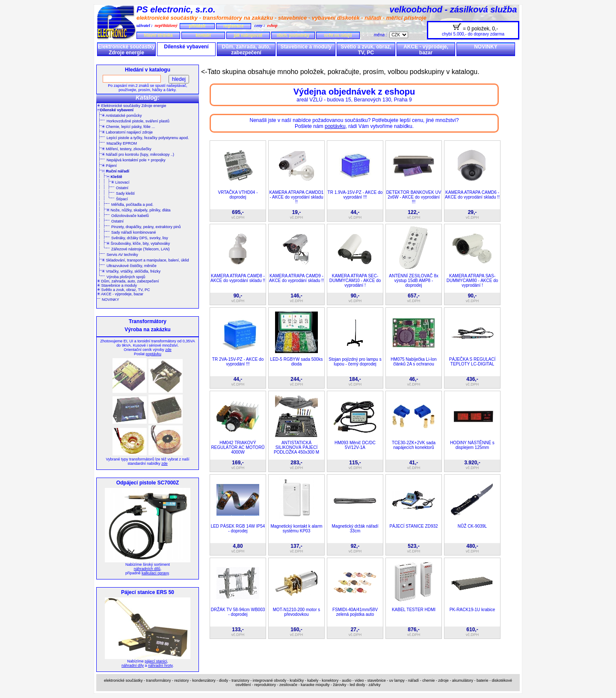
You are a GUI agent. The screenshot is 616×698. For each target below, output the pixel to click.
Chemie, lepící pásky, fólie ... (128, 127)
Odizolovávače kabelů (130, 216)
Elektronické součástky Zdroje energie (126, 50)
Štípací (122, 199)
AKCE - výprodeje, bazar (426, 50)
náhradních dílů (147, 569)
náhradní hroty (160, 665)
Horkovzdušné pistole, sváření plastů (138, 121)
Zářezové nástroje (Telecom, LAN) (141, 249)
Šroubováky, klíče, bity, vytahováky (138, 244)
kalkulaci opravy (155, 573)
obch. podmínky (293, 35)
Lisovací (120, 182)
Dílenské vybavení (186, 47)
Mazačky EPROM (122, 143)
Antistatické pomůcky (122, 116)
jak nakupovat (248, 35)
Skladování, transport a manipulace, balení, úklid (145, 260)
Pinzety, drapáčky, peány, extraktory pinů (146, 227)
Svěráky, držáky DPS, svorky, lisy (140, 238)
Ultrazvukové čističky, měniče (132, 266)
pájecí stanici (156, 661)
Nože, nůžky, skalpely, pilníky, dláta (139, 210)
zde (168, 350)
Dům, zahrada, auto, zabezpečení (246, 50)
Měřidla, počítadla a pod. (132, 205)
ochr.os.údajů (338, 35)
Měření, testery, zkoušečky (127, 149)
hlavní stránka (158, 35)
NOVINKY (486, 47)
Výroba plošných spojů (126, 277)
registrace (234, 26)
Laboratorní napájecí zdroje (127, 132)
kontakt (203, 35)
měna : (382, 35)
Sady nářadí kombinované (134, 232)
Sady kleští (125, 193)
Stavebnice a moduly (306, 47)
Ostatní (122, 188)
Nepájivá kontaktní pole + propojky (136, 160)
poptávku (153, 354)
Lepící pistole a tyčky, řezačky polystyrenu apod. (148, 138)
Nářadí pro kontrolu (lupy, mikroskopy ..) (138, 154)
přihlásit (197, 26)
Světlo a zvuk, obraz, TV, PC (366, 50)
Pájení (109, 166)
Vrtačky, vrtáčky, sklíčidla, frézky (131, 271)
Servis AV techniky (122, 255)
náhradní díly (133, 665)
